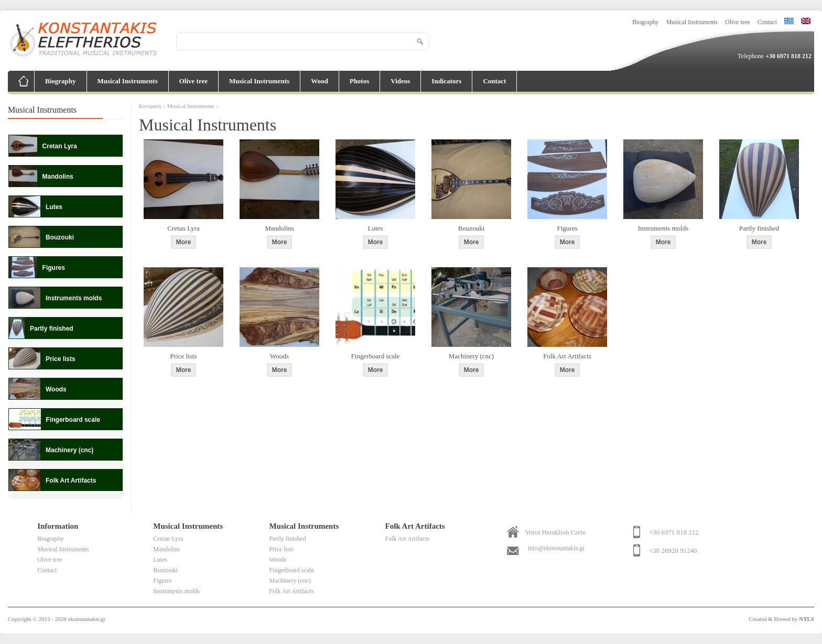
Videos (400, 81)
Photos (360, 81)
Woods (279, 356)
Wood (320, 81)
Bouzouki (472, 228)
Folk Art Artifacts (567, 356)
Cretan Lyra (183, 228)
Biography (646, 22)
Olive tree (738, 22)
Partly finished (759, 228)
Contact (767, 22)
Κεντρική (150, 106)
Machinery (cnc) (471, 356)
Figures (567, 228)
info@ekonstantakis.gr (556, 548)
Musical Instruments (692, 22)
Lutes (376, 228)
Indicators (446, 81)
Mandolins (279, 228)
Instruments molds (663, 228)
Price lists (184, 356)
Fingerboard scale (376, 356)
